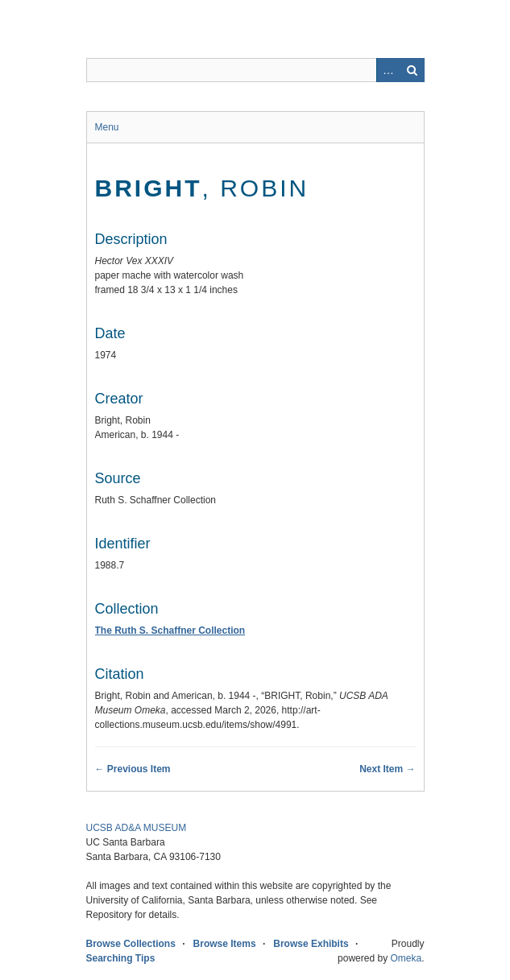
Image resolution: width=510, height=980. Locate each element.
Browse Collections (131, 944)
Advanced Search (388, 70)
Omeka (406, 958)
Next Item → (387, 769)
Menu (107, 127)
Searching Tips (121, 958)
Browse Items (225, 944)
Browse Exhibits (311, 944)
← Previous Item (133, 769)
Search (413, 70)
